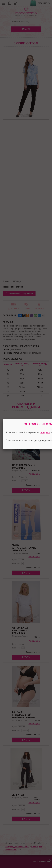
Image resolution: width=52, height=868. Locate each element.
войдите (45, 432)
